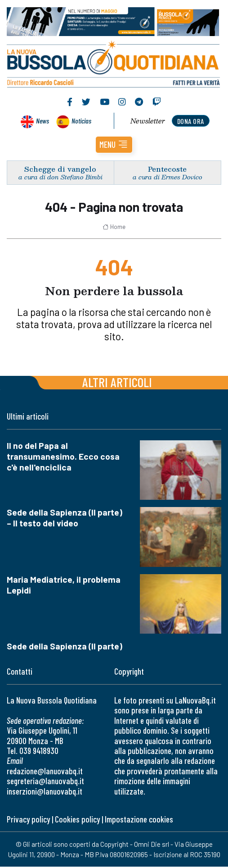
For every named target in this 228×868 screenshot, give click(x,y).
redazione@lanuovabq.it (45, 771)
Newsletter (148, 121)
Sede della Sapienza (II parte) (65, 646)
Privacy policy (28, 819)
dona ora (191, 121)
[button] (114, 145)
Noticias (81, 121)
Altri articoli (117, 382)
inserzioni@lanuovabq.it (45, 791)
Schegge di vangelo (60, 169)
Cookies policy (77, 819)
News (42, 121)
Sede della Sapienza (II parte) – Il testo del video (65, 518)
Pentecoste (167, 169)
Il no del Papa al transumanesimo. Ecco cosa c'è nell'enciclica (63, 456)
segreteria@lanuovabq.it (45, 781)
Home (114, 227)
